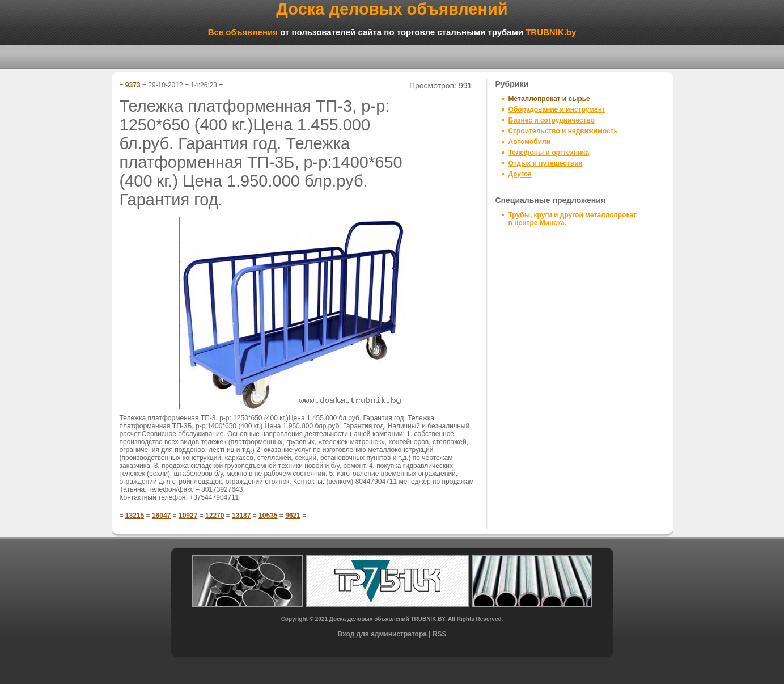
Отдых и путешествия (546, 163)
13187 (241, 516)
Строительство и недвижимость (563, 131)
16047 (161, 516)
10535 (268, 516)
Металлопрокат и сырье (549, 99)
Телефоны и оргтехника (549, 153)
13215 (135, 516)
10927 (188, 516)
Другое (520, 174)
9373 (133, 85)
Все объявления (243, 32)
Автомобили (530, 142)
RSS (440, 634)
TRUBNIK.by (551, 32)
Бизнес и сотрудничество (552, 120)
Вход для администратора (382, 634)
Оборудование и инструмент (557, 109)
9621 (293, 516)
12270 (215, 516)
